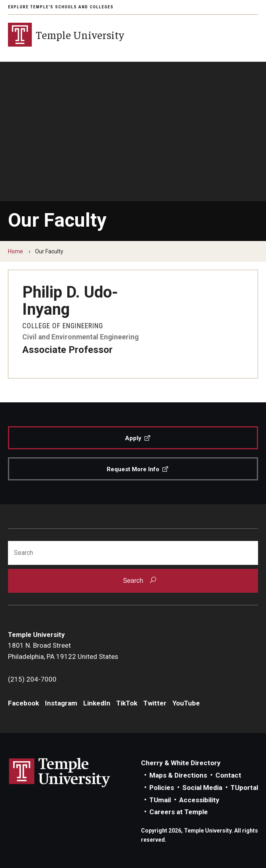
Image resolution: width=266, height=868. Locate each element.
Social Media (202, 788)
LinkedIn (97, 703)
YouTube (186, 703)
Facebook (23, 703)
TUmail (160, 800)
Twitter (155, 703)
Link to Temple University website (60, 773)
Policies (162, 788)
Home (16, 251)
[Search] (133, 553)
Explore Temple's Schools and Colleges (61, 7)
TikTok (127, 703)
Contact (228, 775)
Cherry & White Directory (181, 763)
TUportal (244, 788)
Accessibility (199, 800)
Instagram (61, 703)
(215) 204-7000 (32, 679)
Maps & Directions (178, 775)
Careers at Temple (179, 812)
